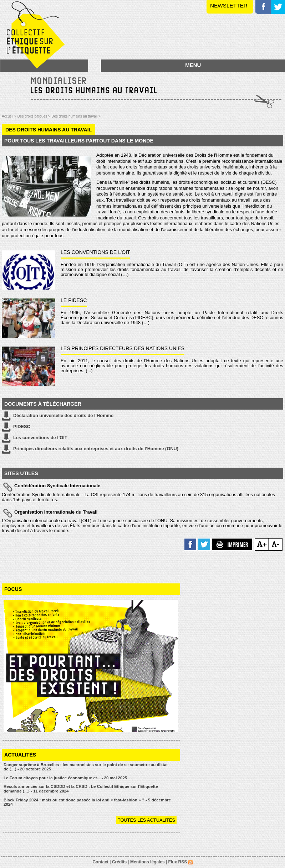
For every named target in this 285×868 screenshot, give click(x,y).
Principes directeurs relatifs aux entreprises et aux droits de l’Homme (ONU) (90, 449)
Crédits (119, 862)
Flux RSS (180, 862)
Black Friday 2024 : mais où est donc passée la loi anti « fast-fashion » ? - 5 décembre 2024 (87, 802)
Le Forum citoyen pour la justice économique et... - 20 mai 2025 (65, 778)
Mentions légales (147, 862)
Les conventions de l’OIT (35, 438)
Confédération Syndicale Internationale (57, 486)
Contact (100, 862)
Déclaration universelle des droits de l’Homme (58, 416)
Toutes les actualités (146, 820)
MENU (193, 65)
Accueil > (10, 116)
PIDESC (16, 427)
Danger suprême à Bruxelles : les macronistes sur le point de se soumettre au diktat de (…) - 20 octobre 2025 (86, 767)
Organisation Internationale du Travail (56, 512)
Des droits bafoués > (34, 116)
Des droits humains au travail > (76, 116)
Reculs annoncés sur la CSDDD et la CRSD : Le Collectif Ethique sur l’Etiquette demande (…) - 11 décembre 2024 (81, 789)
